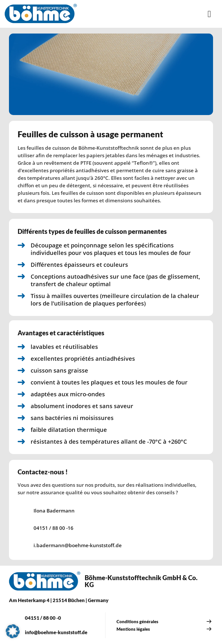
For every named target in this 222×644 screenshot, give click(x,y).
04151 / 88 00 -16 (53, 528)
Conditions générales (137, 621)
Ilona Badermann (54, 511)
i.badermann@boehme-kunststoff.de (78, 545)
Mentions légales (133, 629)
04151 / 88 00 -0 (43, 618)
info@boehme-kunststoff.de (56, 632)
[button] (13, 631)
